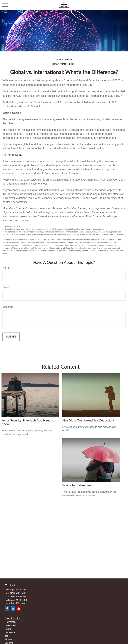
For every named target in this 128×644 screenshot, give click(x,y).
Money (8, 639)
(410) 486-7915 (20, 590)
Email (6, 287)
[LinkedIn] (13, 608)
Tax (7, 636)
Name (6, 268)
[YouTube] (19, 608)
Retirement (10, 622)
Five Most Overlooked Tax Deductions (88, 420)
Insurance (10, 632)
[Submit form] (11, 337)
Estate (8, 629)
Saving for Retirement (77, 485)
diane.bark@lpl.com (15, 603)
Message (8, 307)
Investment (10, 625)
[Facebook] (7, 608)
